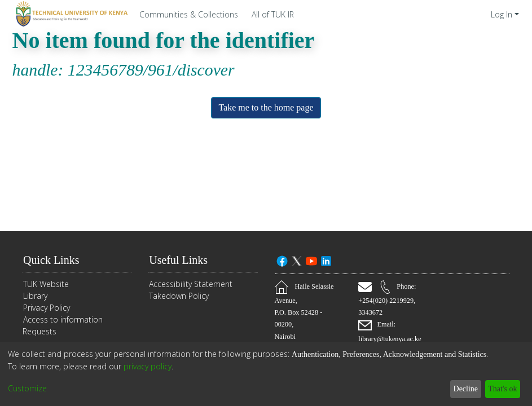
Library (35, 296)
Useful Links (182, 260)
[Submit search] (466, 14)
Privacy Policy (47, 308)
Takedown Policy (179, 296)
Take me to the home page (266, 108)
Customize (27, 389)
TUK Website (46, 284)
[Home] (71, 14)
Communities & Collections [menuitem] (189, 14)
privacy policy (148, 366)
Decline (459, 389)
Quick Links (54, 260)
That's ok (500, 389)
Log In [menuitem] (502, 14)
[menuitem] (276, 14)
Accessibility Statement (191, 284)
